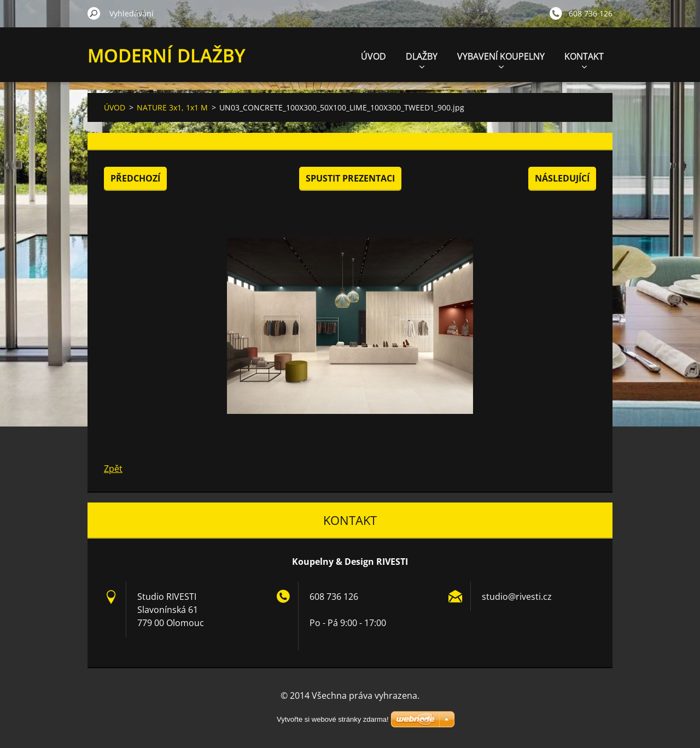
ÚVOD (374, 56)
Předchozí (135, 178)
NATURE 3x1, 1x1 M (172, 107)
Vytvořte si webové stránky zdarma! (333, 719)
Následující (562, 178)
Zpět (113, 469)
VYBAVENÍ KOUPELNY (501, 59)
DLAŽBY (422, 59)
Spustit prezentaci (350, 178)
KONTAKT (584, 59)
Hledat (94, 13)
